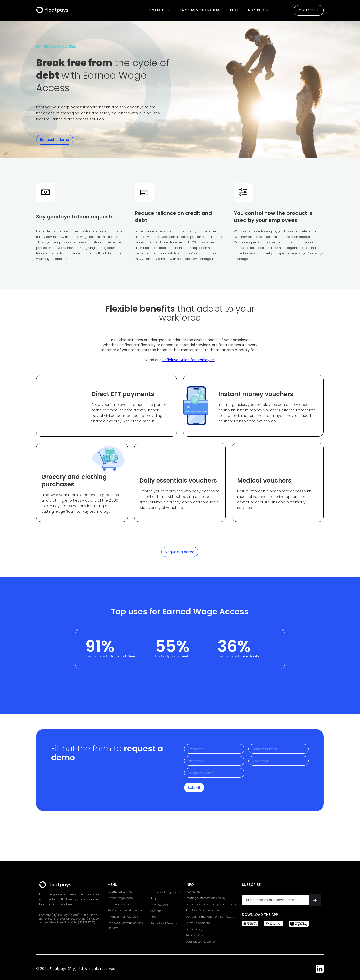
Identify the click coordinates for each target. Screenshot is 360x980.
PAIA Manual (194, 892)
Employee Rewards (119, 904)
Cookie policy (194, 929)
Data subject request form (202, 942)
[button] (160, 10)
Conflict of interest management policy (211, 904)
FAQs (153, 917)
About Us (156, 911)
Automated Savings (120, 892)
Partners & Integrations (200, 10)
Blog (234, 10)
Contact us (309, 10)
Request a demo (55, 140)
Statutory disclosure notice (202, 911)
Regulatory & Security (164, 924)
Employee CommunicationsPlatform (125, 926)
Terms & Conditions (198, 923)
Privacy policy (194, 936)
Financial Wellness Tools (123, 917)
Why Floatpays (159, 905)
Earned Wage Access (121, 898)
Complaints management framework (210, 917)
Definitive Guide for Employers (188, 360)
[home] (52, 8)
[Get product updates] (275, 900)
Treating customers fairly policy (205, 898)
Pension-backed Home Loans (126, 911)
